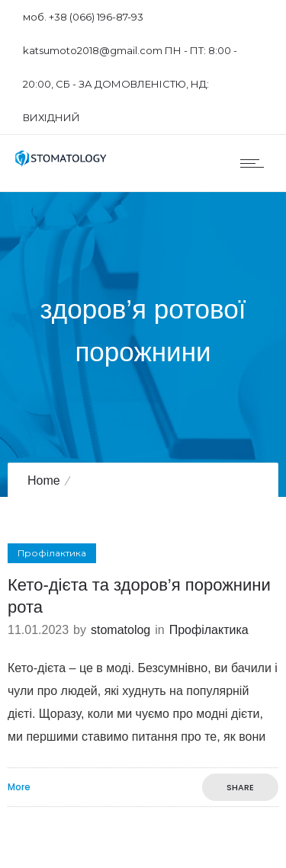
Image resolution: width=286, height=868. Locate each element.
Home (44, 480)
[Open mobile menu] (255, 163)
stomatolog (121, 630)
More (19, 787)
